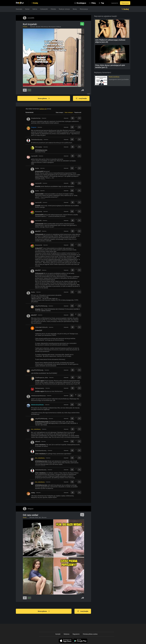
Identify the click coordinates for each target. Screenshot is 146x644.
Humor (27, 9)
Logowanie (115, 3)
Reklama (67, 634)
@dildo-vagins (40, 381)
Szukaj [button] (126, 9)
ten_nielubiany (36, 429)
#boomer (44, 517)
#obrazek (32, 517)
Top (103, 3)
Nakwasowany (40, 388)
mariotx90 (34, 156)
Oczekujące (81, 3)
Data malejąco (69, 112)
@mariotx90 (39, 171)
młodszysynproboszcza (38, 396)
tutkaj (33, 493)
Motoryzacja (84, 9)
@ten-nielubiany (40, 445)
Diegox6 (34, 127)
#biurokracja (45, 27)
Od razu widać (31, 515)
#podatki (38, 27)
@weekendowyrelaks (42, 422)
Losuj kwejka (81, 99)
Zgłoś (89, 94)
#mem (37, 517)
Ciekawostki (44, 9)
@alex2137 (39, 248)
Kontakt (58, 634)
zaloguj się (43, 109)
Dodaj (36, 3)
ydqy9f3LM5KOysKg (41, 306)
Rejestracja (125, 3)
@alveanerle (39, 224)
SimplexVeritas (36, 118)
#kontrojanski (52, 27)
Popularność (78, 112)
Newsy (75, 9)
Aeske (37, 168)
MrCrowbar (39, 147)
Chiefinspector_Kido (41, 378)
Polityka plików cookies (90, 634)
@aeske (38, 186)
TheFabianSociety (37, 140)
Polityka (53, 9)
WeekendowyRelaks (37, 405)
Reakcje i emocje (64, 9)
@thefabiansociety (41, 150)
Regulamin (76, 634)
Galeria (35, 9)
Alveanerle (39, 211)
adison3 (38, 441)
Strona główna (44, 99)
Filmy (94, 3)
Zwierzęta (19, 9)
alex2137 (38, 231)
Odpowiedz (66, 118)
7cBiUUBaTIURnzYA (41, 327)
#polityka (33, 27)
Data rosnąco (60, 112)
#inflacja (59, 27)
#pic (40, 517)
